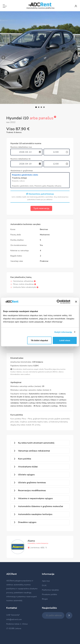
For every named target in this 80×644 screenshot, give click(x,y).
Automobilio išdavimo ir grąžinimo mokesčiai (41, 506)
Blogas (45, 599)
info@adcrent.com (14, 619)
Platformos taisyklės (50, 590)
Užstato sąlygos (26, 475)
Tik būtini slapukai (39, 340)
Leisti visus (65, 340)
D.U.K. (44, 585)
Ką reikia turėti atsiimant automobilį (36, 443)
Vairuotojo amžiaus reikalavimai (34, 451)
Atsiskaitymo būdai (28, 467)
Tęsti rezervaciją (41, 208)
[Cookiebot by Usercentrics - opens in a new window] (59, 302)
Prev (3, 58)
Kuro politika (25, 459)
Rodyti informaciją (63, 332)
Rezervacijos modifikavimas (32, 491)
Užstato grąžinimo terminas (32, 483)
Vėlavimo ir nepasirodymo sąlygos (35, 498)
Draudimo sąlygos (27, 522)
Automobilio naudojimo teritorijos (35, 514)
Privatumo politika (49, 594)
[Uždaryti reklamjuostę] (76, 302)
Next (77, 58)
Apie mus (46, 581)
